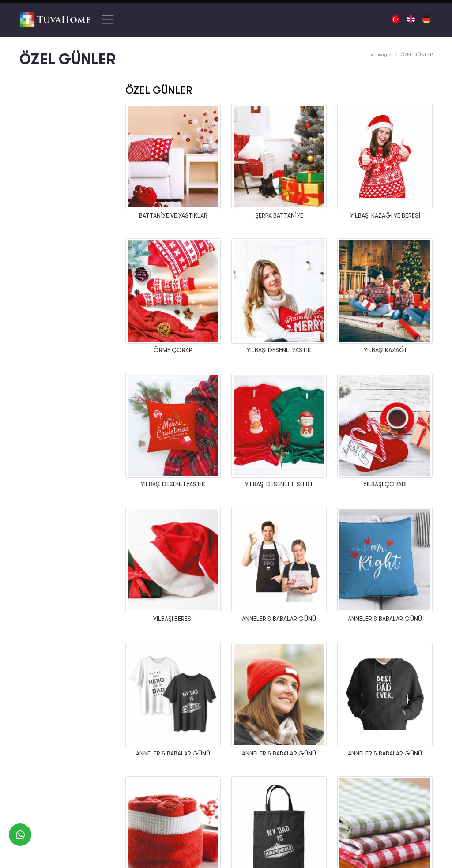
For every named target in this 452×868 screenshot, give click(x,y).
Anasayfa (381, 54)
